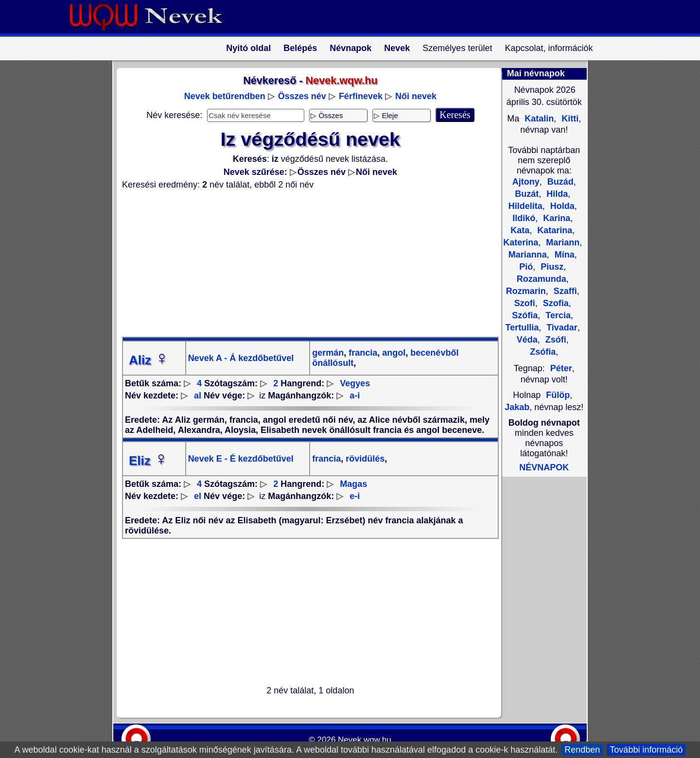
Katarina (553, 230)
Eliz (149, 461)
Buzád (559, 182)
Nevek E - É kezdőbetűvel (241, 459)
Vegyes (355, 383)
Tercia (557, 315)
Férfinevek (361, 96)
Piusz (551, 267)
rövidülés (364, 459)
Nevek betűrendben (225, 96)
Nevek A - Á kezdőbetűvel (241, 358)
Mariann (561, 242)
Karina (555, 218)
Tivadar (561, 327)
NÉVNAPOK (544, 467)
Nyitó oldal (248, 48)
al (198, 396)
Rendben (582, 750)
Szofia (555, 303)
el (198, 496)
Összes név (302, 96)
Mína (563, 255)
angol (393, 353)
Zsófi (555, 340)
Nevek (397, 48)
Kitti (569, 119)
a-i (355, 396)
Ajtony (526, 182)
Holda (561, 206)
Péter (561, 368)
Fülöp (558, 395)
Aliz (149, 360)
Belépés (300, 48)
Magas (353, 484)
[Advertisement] (304, 263)
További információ (646, 750)
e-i (355, 496)
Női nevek (416, 96)
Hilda (556, 194)
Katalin (538, 119)
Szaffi (564, 291)
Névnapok (350, 48)
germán (328, 353)
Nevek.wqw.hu (365, 740)
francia (362, 353)
